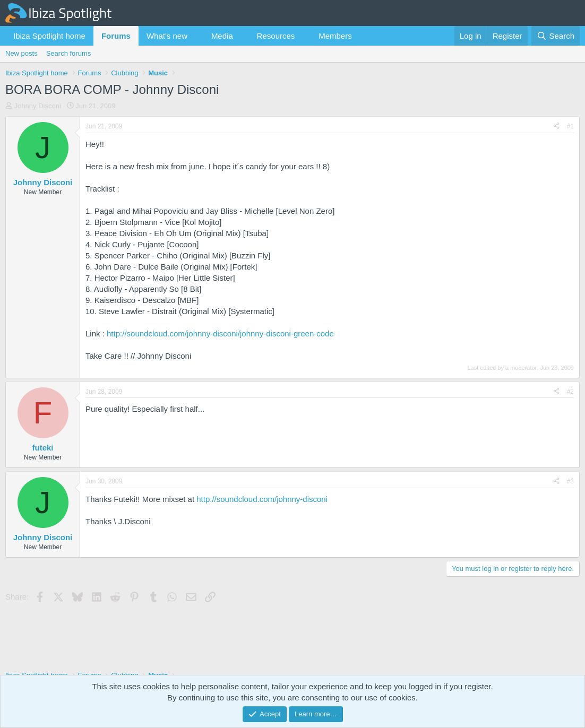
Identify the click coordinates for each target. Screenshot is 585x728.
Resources (276, 36)
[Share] (556, 127)
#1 (570, 126)
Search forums (69, 53)
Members (335, 36)
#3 (570, 481)
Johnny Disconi (38, 106)
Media (222, 36)
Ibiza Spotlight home (49, 36)
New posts (21, 53)
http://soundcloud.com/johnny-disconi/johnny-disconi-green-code (220, 333)
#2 (570, 392)
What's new (167, 36)
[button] (196, 36)
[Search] (556, 36)
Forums (116, 36)
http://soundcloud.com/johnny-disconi (262, 499)
